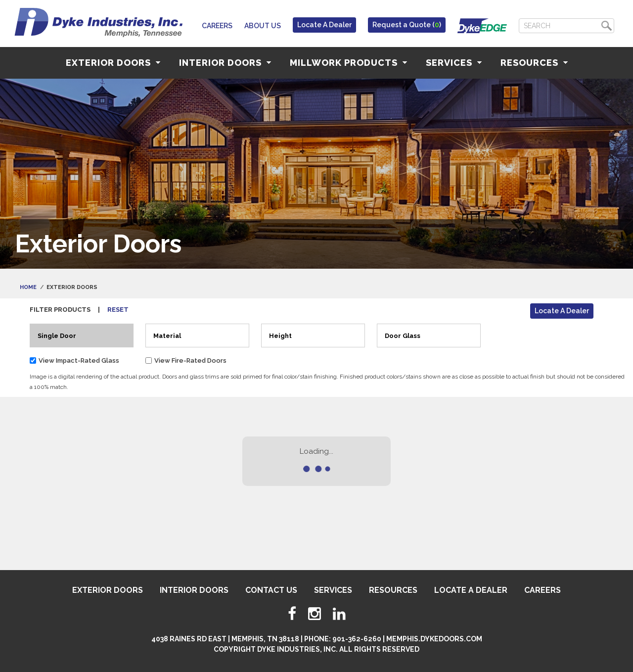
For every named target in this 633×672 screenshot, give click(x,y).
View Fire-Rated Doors (190, 360)
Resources (534, 63)
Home (28, 287)
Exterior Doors (113, 63)
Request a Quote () (407, 25)
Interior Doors (225, 63)
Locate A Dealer (324, 25)
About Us (263, 26)
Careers (217, 26)
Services (454, 63)
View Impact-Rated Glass (79, 360)
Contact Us (271, 590)
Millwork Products (348, 63)
